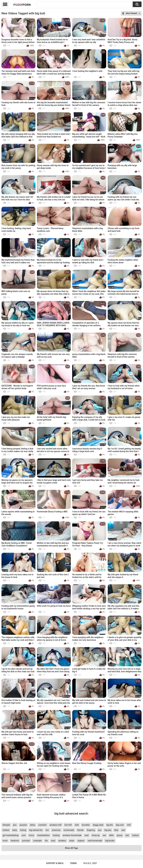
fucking (56, 835)
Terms (73, 863)
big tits (110, 825)
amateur (62, 841)
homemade (69, 830)
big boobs (110, 841)
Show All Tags (71, 848)
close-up (96, 835)
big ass (108, 830)
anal (87, 835)
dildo (111, 835)
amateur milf (55, 825)
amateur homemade (72, 835)
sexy (53, 841)
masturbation (43, 835)
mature (135, 835)
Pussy (22, 5)
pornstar (26, 841)
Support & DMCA (55, 863)
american (56, 830)
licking (23, 830)
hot (47, 830)
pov (15, 825)
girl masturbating (10, 835)
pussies (23, 825)
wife (77, 825)
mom (5, 841)
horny (31, 835)
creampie (37, 841)
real (123, 830)
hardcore (15, 841)
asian (72, 841)
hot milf (68, 825)
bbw (116, 830)
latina (32, 825)
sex (104, 835)
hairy (15, 830)
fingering (91, 830)
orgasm (81, 841)
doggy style (98, 825)
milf (129, 825)
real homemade (95, 841)
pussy (120, 835)
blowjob (6, 825)
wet (127, 835)
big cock (120, 825)
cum (24, 835)
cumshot (42, 825)
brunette (86, 825)
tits (46, 841)
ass (100, 830)
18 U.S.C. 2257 (90, 863)
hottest (6, 830)
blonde (80, 830)
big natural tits (36, 830)
